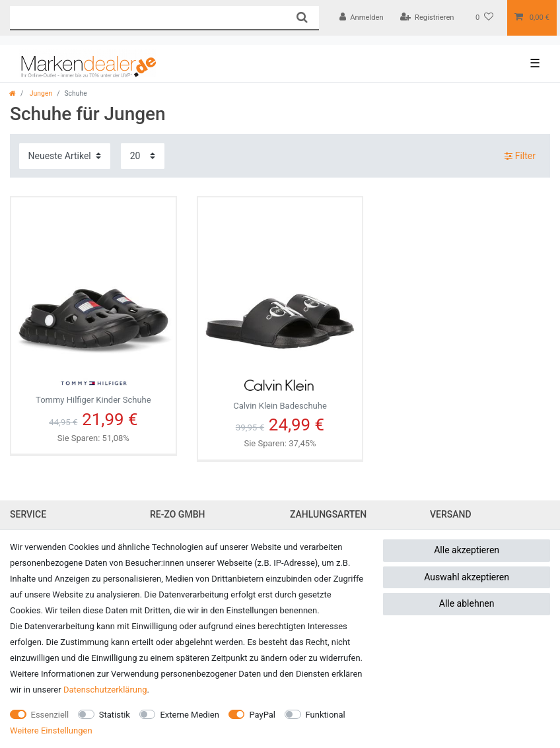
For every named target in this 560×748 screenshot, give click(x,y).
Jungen (40, 93)
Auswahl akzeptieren (467, 577)
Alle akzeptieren (467, 550)
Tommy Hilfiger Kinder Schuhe (93, 387)
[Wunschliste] (484, 18)
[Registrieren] (427, 18)
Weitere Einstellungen (51, 731)
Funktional (326, 715)
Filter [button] (520, 156)
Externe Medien (190, 715)
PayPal (262, 715)
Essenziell (50, 715)
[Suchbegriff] (147, 17)
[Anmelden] (362, 18)
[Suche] (301, 17)
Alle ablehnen (467, 603)
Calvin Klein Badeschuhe (280, 390)
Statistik (115, 715)
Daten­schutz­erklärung (105, 690)
